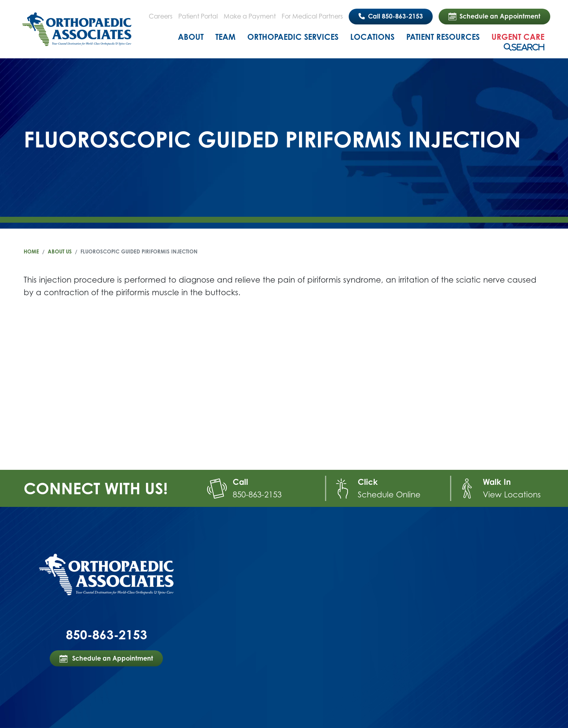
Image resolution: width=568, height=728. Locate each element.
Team (225, 37)
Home (31, 251)
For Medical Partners (312, 16)
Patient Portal (198, 16)
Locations (372, 37)
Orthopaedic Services (293, 37)
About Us (60, 251)
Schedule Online (389, 494)
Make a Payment (250, 16)
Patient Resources (443, 37)
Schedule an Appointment (494, 17)
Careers (161, 16)
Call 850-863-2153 (391, 16)
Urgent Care (518, 37)
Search (528, 47)
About (191, 37)
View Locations (512, 494)
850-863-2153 (257, 494)
